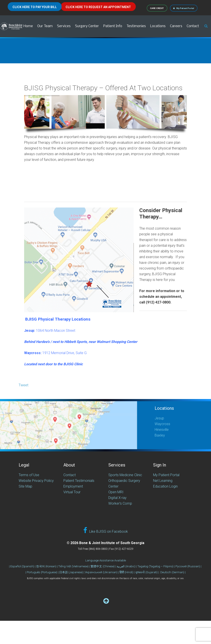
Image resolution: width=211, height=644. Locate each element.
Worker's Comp (120, 503)
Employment (73, 486)
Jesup (159, 418)
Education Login (165, 486)
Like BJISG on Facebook (106, 530)
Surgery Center (87, 26)
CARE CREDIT (157, 8)
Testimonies (136, 26)
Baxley (160, 435)
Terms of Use (29, 475)
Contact (193, 26)
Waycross (162, 424)
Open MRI (116, 492)
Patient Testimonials (79, 481)
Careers (176, 26)
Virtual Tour (72, 492)
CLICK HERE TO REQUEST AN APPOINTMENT (98, 7)
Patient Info (113, 26)
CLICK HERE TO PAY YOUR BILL (35, 7)
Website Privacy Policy (36, 481)
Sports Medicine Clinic (125, 475)
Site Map (25, 486)
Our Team (45, 26)
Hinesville (162, 430)
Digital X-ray (117, 498)
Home (28, 26)
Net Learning (163, 481)
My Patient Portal (184, 8)
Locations (158, 26)
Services (64, 26)
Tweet (23, 385)
